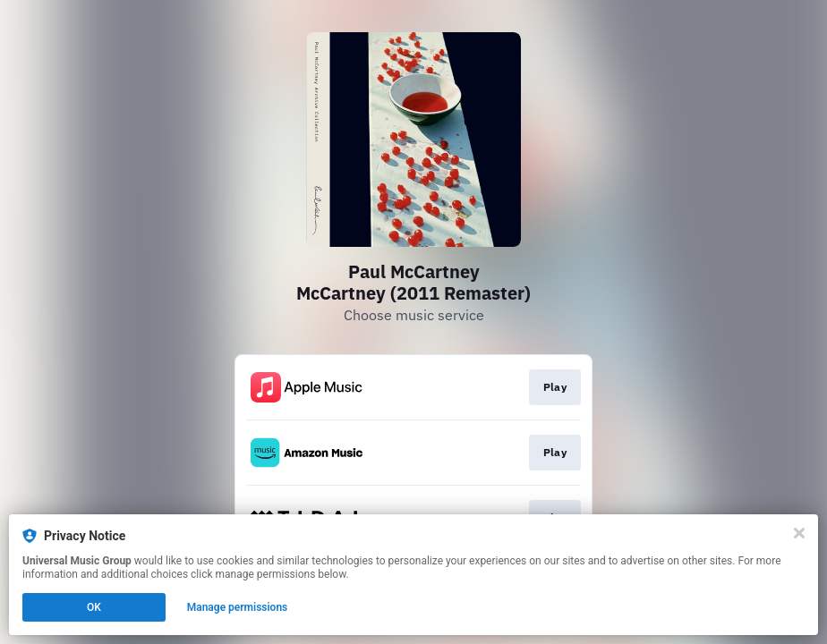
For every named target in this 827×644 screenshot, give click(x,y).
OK (94, 607)
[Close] (799, 533)
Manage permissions (238, 607)
